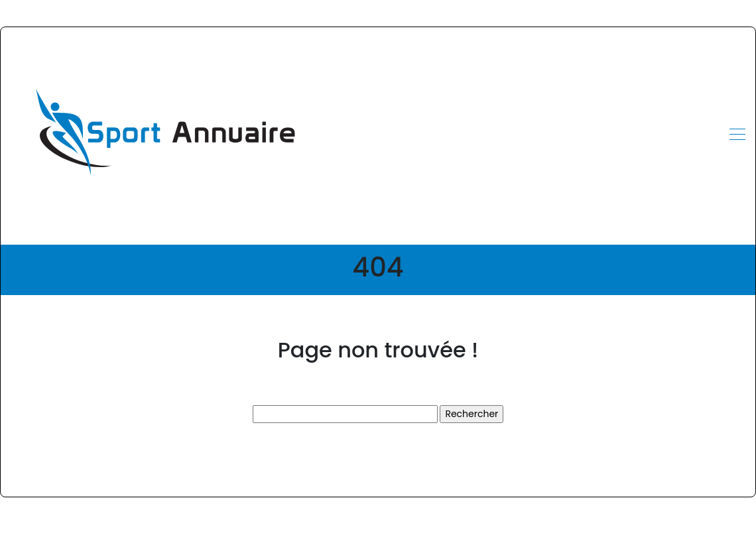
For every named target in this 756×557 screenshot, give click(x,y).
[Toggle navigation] (737, 136)
